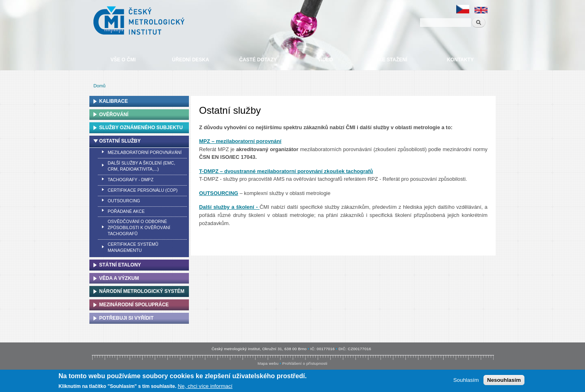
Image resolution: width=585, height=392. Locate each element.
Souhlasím (466, 380)
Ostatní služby (120, 141)
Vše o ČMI (123, 60)
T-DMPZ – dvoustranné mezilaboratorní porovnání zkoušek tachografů (286, 171)
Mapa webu (268, 363)
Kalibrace (114, 101)
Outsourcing (124, 201)
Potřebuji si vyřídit (126, 318)
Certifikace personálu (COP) (143, 190)
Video (325, 60)
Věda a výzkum (119, 278)
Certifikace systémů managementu (133, 247)
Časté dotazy (258, 60)
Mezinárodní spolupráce (134, 305)
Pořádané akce (126, 211)
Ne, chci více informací (205, 387)
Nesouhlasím (504, 380)
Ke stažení (393, 60)
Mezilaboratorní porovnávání (145, 152)
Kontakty (460, 60)
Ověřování (114, 115)
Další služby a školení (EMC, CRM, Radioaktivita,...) (141, 166)
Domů (100, 86)
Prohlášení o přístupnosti (305, 363)
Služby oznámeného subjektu (141, 128)
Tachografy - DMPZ (131, 180)
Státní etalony (120, 265)
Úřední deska (190, 60)
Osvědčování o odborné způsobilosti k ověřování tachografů (139, 227)
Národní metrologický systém (142, 291)
